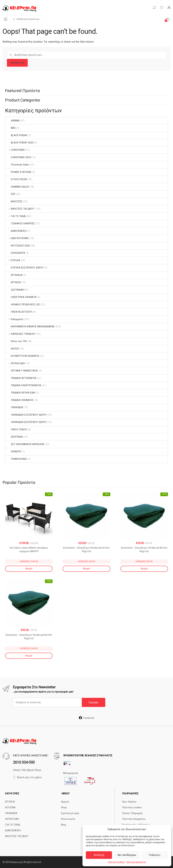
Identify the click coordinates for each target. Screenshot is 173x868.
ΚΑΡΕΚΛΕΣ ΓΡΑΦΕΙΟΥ (20, 334)
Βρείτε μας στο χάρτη (27, 777)
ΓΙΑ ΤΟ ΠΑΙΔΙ (16, 216)
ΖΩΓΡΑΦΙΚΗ (15, 290)
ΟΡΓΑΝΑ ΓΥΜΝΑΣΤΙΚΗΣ (22, 371)
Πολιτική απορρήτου (136, 862)
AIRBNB (12, 121)
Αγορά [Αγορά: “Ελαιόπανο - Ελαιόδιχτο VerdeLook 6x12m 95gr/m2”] (86, 569)
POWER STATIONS (18, 172)
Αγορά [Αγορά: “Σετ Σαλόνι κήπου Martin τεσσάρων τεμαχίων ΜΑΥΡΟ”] (29, 569)
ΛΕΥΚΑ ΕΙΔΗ (15, 363)
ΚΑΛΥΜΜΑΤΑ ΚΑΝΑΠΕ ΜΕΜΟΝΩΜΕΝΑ (30, 326)
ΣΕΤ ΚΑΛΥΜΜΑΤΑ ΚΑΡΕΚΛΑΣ (25, 444)
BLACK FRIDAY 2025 (19, 143)
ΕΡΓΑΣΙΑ (13, 282)
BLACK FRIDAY (16, 135)
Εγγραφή (94, 702)
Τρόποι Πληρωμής (132, 813)
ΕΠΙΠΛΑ (13, 260)
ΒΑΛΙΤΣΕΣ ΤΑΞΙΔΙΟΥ (20, 209)
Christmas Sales (17, 165)
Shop (64, 807)
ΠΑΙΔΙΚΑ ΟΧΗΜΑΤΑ (19, 400)
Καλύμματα (14, 319)
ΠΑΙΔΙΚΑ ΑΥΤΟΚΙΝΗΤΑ (21, 378)
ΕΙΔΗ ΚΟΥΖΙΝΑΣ (17, 238)
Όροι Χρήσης (129, 802)
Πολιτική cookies (116, 862)
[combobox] (86, 19)
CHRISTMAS (15, 150)
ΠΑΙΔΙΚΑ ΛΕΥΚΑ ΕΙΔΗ (20, 393)
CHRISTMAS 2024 (18, 157)
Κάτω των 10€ (16, 341)
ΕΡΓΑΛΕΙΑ (14, 275)
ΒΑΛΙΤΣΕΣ (14, 201)
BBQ (10, 128)
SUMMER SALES (17, 187)
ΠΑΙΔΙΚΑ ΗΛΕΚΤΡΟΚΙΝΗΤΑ (23, 385)
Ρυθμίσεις (155, 855)
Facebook (86, 718)
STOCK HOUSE (16, 179)
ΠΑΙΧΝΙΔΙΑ (14, 407)
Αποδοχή (99, 855)
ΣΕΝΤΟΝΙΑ (14, 437)
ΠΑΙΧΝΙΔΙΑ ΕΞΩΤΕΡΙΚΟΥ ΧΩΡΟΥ (26, 415)
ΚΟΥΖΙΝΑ (10, 807)
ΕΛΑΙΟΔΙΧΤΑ (15, 253)
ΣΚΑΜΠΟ (13, 452)
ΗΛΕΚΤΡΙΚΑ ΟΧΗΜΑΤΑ (21, 297)
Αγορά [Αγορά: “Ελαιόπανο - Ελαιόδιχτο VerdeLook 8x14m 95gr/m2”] (29, 656)
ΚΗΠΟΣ (12, 349)
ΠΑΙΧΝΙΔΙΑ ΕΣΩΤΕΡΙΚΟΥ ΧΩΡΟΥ (26, 422)
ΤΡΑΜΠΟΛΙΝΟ (16, 459)
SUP (10, 194)
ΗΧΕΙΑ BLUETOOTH (19, 312)
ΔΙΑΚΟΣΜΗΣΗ (16, 231)
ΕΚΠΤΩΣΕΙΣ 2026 (18, 246)
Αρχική (65, 802)
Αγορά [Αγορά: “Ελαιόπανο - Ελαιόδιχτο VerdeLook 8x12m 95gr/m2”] (144, 569)
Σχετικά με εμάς (70, 813)
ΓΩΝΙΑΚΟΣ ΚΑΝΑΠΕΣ (20, 223)
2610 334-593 (24, 762)
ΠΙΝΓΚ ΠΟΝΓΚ (16, 430)
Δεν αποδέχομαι (127, 855)
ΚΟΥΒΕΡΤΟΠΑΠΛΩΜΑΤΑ (22, 356)
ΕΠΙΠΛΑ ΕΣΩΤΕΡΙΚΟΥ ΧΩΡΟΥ (25, 268)
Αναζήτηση (17, 63)
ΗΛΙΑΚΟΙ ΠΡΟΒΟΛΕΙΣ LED (23, 305)
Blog (63, 825)
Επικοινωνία (68, 819)
